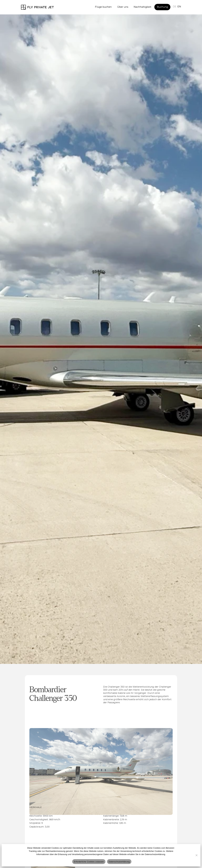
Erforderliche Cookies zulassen (89, 862)
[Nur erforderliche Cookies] (196, 855)
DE (175, 7)
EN (179, 7)
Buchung (162, 7)
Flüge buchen (103, 7)
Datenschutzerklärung (119, 862)
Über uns (123, 7)
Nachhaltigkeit (142, 7)
